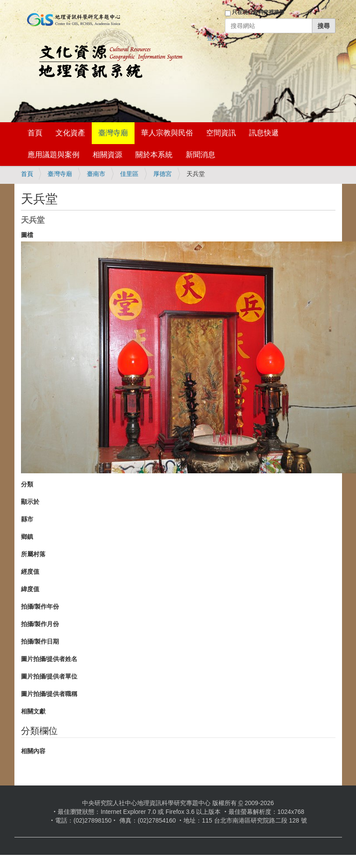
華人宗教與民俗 (167, 133)
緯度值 (30, 589)
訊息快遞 (264, 133)
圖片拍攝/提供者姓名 (49, 659)
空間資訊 (221, 133)
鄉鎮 (27, 537)
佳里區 (129, 174)
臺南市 (96, 174)
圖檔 (27, 235)
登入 (213, 38)
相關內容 (33, 751)
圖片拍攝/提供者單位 (49, 676)
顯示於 (30, 502)
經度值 (30, 572)
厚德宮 (162, 174)
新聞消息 (200, 155)
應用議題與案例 (54, 155)
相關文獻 (33, 711)
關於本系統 (154, 155)
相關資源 (107, 155)
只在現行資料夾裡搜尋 (258, 12)
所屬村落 (33, 554)
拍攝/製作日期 (40, 641)
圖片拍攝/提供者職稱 (49, 694)
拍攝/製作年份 (40, 606)
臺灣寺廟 (113, 133)
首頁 (35, 133)
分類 (27, 484)
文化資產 (70, 133)
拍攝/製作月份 (40, 624)
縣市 (27, 519)
